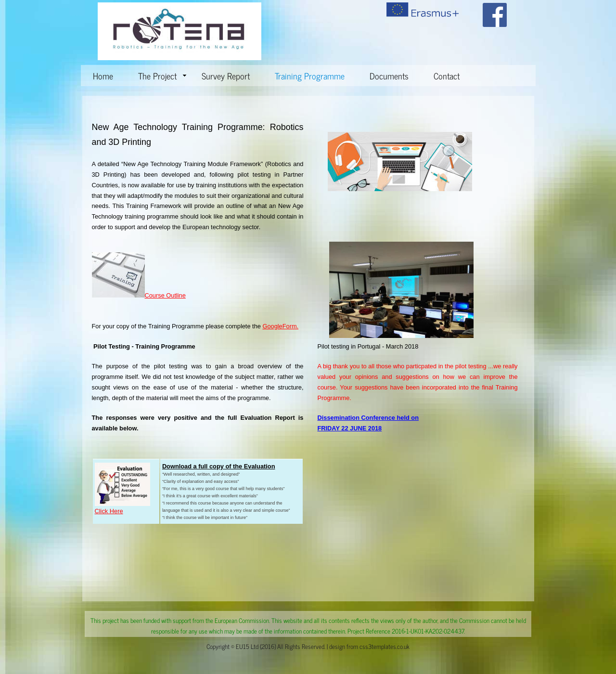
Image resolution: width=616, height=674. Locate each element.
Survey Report (226, 76)
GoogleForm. (280, 326)
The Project (162, 76)
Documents (389, 76)
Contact (447, 76)
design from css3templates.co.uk (369, 646)
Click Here (109, 511)
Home (103, 76)
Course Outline (165, 295)
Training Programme (310, 76)
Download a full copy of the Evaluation (219, 466)
